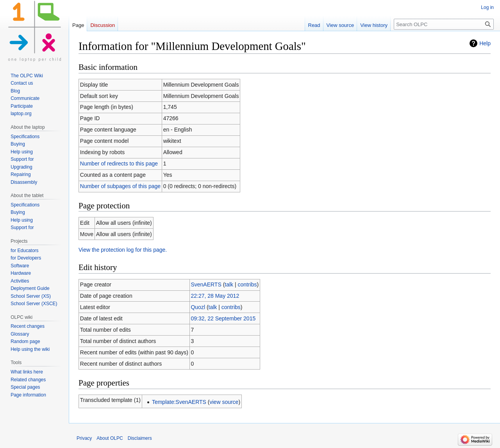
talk (229, 284)
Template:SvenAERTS (179, 402)
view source (224, 402)
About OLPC (110, 438)
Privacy (84, 438)
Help (485, 43)
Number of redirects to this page (119, 164)
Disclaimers (140, 438)
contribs (247, 284)
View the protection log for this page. (123, 250)
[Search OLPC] (444, 24)
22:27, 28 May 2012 (215, 296)
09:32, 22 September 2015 (223, 318)
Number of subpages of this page (120, 186)
